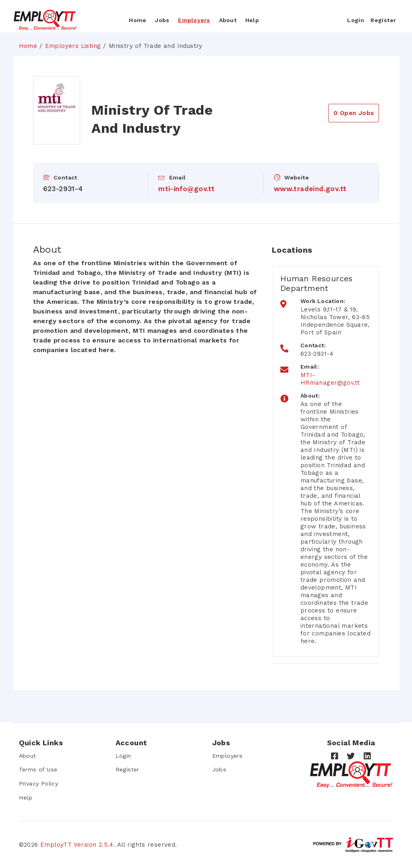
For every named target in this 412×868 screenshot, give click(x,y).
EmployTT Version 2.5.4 (77, 844)
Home (138, 20)
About (228, 20)
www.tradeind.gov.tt (310, 189)
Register (127, 769)
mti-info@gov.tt (186, 189)
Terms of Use (38, 769)
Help (252, 20)
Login (123, 756)
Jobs (162, 20)
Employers (194, 20)
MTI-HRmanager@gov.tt (330, 379)
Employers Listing (73, 46)
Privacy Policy (39, 783)
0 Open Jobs (354, 113)
